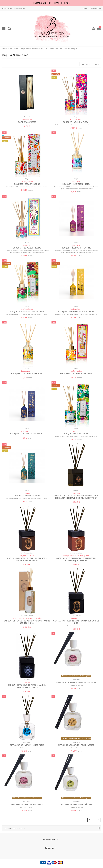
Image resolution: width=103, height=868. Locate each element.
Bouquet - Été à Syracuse (27, 184)
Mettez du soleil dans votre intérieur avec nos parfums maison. (76, 125)
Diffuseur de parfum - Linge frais (27, 745)
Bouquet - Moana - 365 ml (27, 496)
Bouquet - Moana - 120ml (76, 434)
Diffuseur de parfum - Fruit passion (76, 745)
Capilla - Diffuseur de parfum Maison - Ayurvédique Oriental (76, 559)
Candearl (27, 117)
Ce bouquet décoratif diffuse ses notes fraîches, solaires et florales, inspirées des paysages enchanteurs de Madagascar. (76, 188)
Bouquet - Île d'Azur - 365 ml (76, 248)
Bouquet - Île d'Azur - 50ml (76, 184)
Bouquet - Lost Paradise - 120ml (76, 374)
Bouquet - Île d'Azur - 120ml (27, 248)
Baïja (76, 117)
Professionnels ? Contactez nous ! (14, 8)
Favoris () (96, 8)
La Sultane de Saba (27, 553)
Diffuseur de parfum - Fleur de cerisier (76, 683)
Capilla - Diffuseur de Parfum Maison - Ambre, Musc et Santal (27, 559)
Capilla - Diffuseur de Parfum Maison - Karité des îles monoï (27, 622)
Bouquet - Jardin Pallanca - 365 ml (76, 312)
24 (97, 64)
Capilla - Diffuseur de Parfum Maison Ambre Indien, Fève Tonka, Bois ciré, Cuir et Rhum (76, 497)
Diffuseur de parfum (76, 685)
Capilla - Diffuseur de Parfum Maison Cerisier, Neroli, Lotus (27, 686)
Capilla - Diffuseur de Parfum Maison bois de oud (76, 622)
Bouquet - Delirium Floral (76, 122)
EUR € (86, 8)
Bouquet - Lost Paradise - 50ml (27, 374)
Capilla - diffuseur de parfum (76, 626)
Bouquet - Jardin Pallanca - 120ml (27, 312)
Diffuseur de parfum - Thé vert (76, 804)
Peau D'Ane (76, 680)
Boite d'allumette (27, 122)
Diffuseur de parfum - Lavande (27, 804)
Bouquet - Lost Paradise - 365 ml (27, 434)
